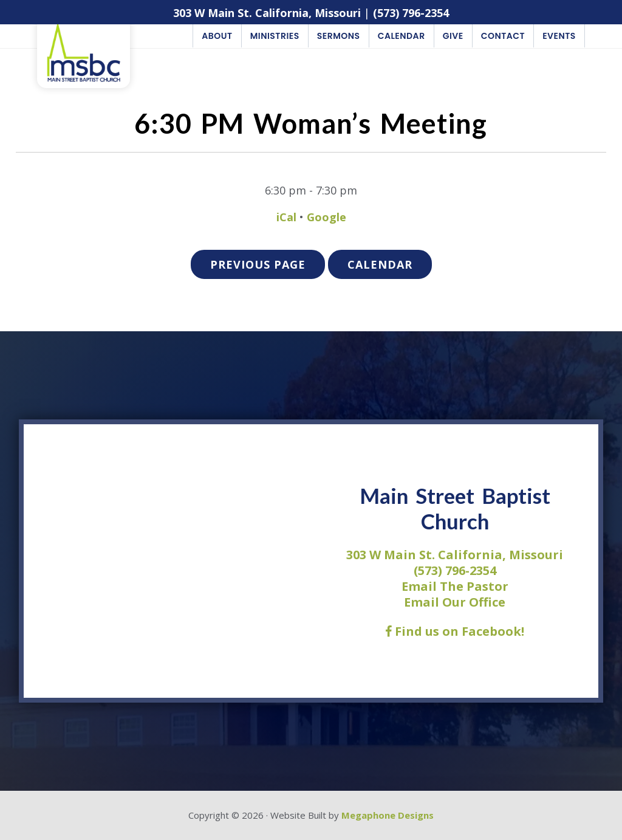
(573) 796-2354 (411, 13)
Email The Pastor (455, 586)
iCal (286, 217)
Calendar (380, 264)
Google (326, 217)
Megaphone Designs (388, 815)
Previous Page (258, 264)
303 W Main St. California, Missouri (267, 13)
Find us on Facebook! (455, 631)
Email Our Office (455, 602)
